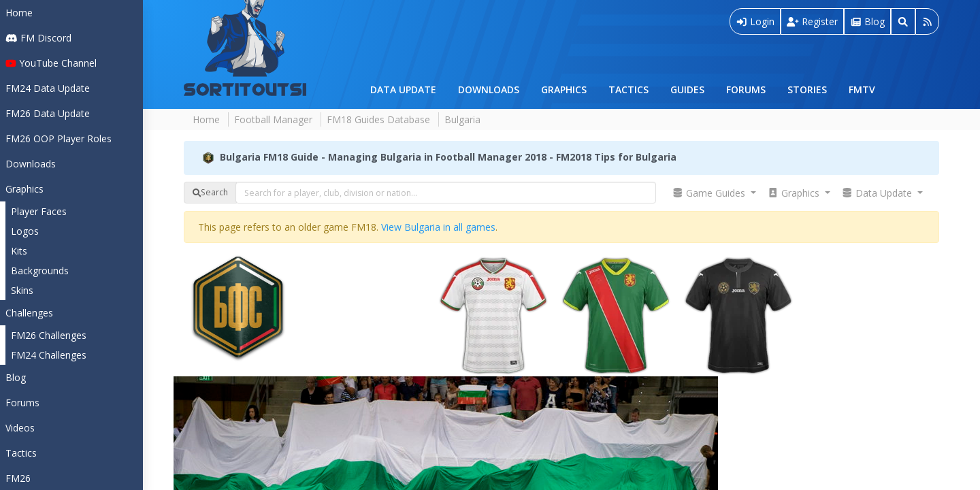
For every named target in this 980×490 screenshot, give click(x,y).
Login (755, 21)
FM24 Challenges (49, 355)
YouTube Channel (51, 63)
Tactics (628, 89)
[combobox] (446, 193)
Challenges (29, 313)
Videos (20, 428)
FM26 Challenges (49, 335)
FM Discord (38, 38)
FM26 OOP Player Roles (59, 138)
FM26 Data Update (48, 113)
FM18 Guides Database (378, 119)
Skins (22, 290)
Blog (16, 377)
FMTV (862, 89)
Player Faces (39, 211)
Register (812, 21)
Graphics (564, 89)
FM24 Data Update (48, 88)
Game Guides (710, 193)
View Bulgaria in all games (438, 227)
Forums (746, 89)
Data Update (403, 89)
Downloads (489, 89)
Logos (25, 231)
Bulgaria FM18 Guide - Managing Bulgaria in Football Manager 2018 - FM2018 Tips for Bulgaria (448, 156)
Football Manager (273, 119)
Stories (807, 89)
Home (19, 13)
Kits (19, 251)
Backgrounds (40, 271)
